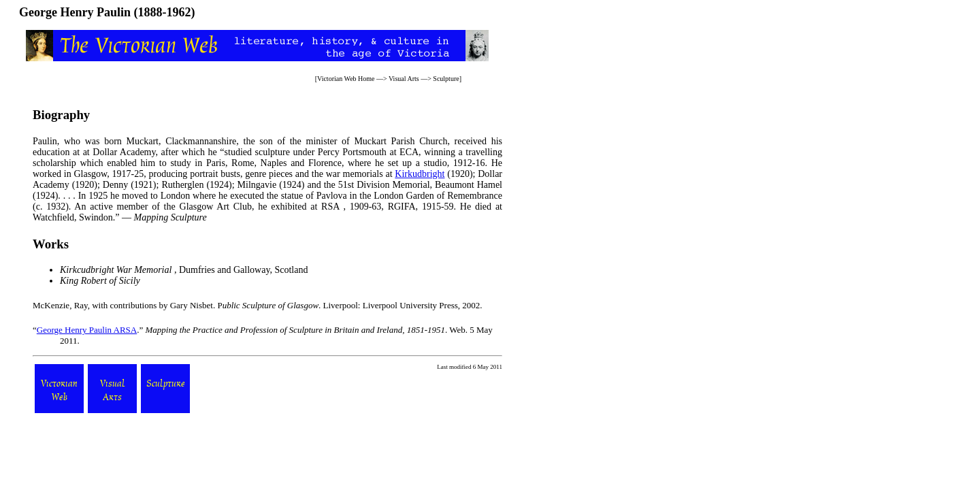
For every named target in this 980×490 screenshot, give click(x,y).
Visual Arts (404, 79)
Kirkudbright (420, 174)
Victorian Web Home (346, 79)
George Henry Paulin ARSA (87, 330)
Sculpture (446, 79)
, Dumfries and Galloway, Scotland (184, 270)
